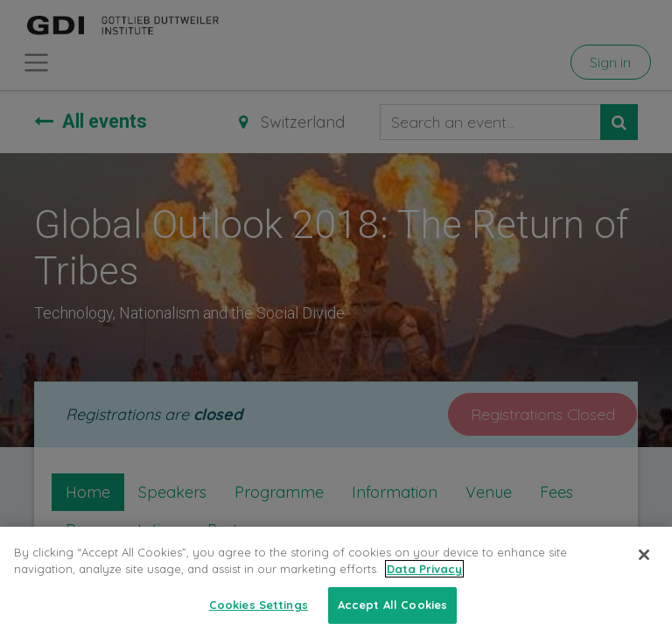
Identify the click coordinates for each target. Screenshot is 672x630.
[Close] (644, 567)
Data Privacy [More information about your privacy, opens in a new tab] (424, 582)
